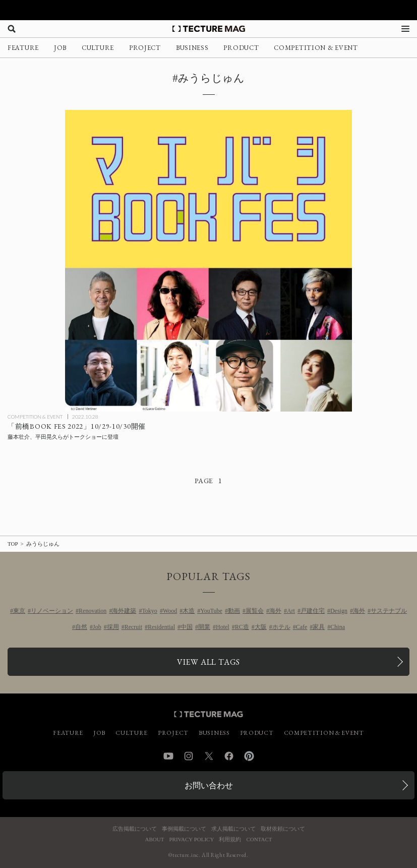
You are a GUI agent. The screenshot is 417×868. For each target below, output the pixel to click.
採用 (113, 627)
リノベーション (52, 611)
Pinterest (249, 756)
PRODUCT (241, 48)
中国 (187, 627)
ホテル (281, 627)
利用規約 (230, 840)
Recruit (133, 627)
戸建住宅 (313, 611)
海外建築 (124, 611)
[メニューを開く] (405, 29)
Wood (170, 611)
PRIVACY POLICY (191, 840)
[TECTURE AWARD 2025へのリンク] (209, 10)
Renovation (93, 611)
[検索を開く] (12, 29)
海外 (275, 611)
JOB (60, 48)
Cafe (302, 627)
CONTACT (259, 840)
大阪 (261, 627)
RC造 (242, 627)
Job (97, 627)
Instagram (189, 756)
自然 (81, 627)
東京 (19, 611)
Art (291, 611)
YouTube (211, 611)
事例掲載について (184, 829)
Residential (161, 627)
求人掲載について (233, 829)
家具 (319, 627)
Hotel (223, 627)
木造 (189, 611)
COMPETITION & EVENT (316, 48)
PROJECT (145, 48)
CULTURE (98, 48)
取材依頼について (283, 829)
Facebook (229, 756)
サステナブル (389, 611)
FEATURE (23, 48)
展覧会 (255, 611)
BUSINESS (192, 48)
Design (339, 611)
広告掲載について (135, 829)
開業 (204, 627)
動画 (234, 611)
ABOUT (155, 840)
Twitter (209, 756)
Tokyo (150, 611)
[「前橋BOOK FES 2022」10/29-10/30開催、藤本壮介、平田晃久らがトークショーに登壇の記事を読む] (209, 261)
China (338, 627)
